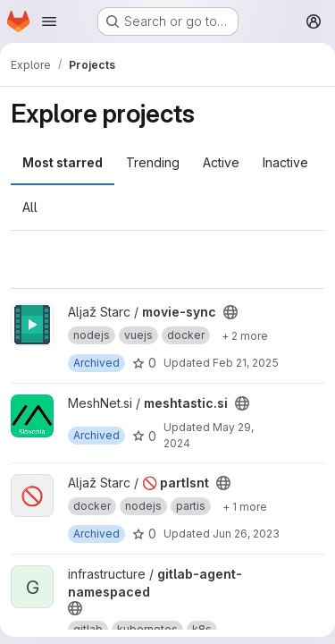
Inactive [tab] (285, 162)
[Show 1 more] (245, 506)
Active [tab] (221, 162)
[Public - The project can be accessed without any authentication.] (230, 312)
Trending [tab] (153, 162)
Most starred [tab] (63, 162)
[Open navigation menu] (49, 21)
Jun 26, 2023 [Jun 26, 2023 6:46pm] (246, 534)
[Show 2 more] (245, 335)
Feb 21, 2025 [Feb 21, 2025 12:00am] (246, 363)
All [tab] (30, 207)
